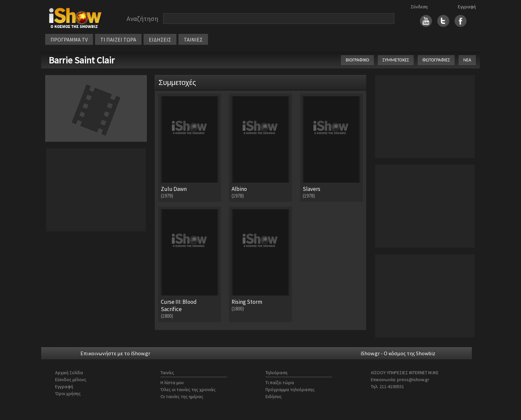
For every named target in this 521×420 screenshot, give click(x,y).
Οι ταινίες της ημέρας (182, 396)
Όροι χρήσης (68, 393)
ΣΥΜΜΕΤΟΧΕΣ (396, 60)
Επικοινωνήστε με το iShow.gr (115, 353)
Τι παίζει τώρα (280, 382)
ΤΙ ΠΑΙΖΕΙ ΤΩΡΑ (118, 40)
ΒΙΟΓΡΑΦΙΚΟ (357, 60)
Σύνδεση (419, 7)
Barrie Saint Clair (82, 60)
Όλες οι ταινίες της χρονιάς (188, 389)
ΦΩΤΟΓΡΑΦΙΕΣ (436, 60)
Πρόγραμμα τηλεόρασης (290, 389)
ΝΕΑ (467, 60)
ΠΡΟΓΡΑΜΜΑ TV (69, 40)
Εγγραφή (467, 7)
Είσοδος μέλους (71, 379)
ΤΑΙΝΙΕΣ (193, 40)
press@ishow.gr (413, 379)
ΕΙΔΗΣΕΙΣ (160, 40)
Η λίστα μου (172, 382)
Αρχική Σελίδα (69, 373)
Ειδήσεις (274, 396)
